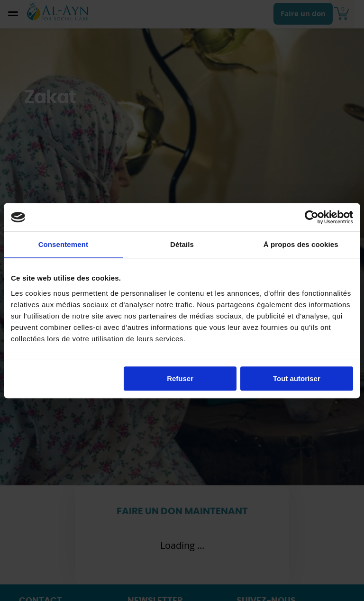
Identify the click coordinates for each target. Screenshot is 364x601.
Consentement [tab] (63, 244)
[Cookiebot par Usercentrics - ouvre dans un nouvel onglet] (312, 217)
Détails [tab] (182, 244)
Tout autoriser (297, 378)
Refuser (180, 378)
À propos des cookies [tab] (301, 244)
